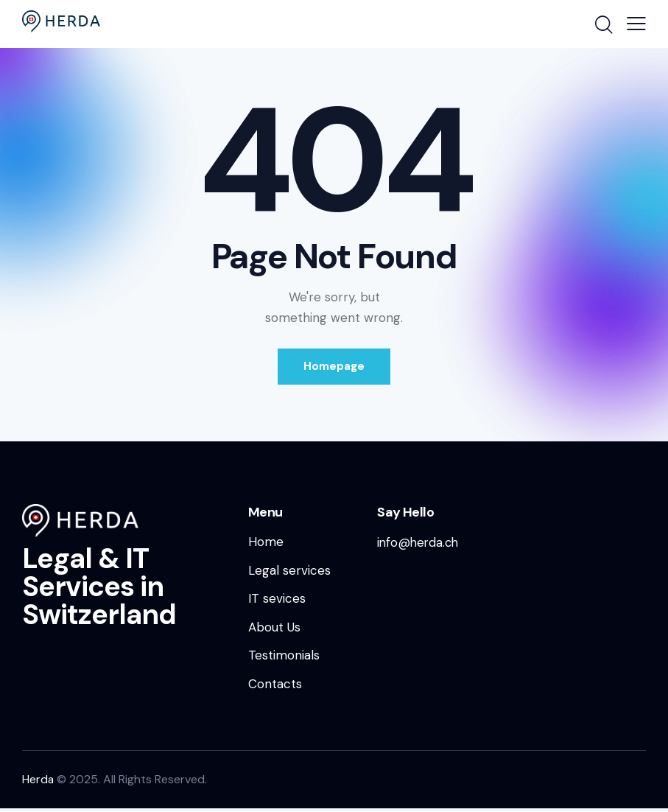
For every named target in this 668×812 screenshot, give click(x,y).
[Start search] (603, 26)
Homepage (334, 367)
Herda (38, 783)
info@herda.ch (419, 543)
